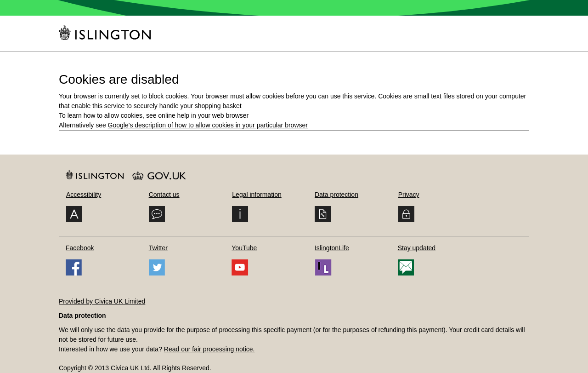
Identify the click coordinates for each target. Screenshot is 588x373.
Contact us (164, 195)
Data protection (336, 195)
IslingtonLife (332, 248)
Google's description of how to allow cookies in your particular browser (208, 125)
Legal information (257, 195)
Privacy (409, 195)
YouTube (244, 248)
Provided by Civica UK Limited (102, 301)
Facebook (80, 248)
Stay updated (417, 248)
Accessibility (84, 195)
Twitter (158, 248)
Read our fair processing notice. (209, 349)
